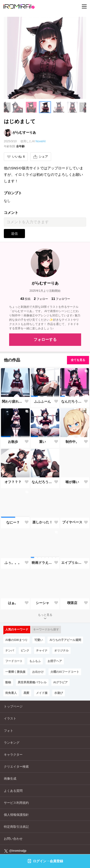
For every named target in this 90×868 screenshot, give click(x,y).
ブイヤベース (72, 522)
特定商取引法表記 (16, 827)
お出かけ (38, 672)
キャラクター (13, 755)
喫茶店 (72, 603)
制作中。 (72, 442)
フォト (9, 731)
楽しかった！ (42, 522)
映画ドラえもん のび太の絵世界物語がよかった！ (43, 563)
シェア (41, 157)
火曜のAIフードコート (65, 672)
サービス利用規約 (16, 803)
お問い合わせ (13, 839)
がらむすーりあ (24, 132)
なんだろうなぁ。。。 (72, 401)
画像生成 (10, 779)
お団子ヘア (55, 661)
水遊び (59, 693)
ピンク (25, 651)
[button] (18, 107)
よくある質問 (13, 791)
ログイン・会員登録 (45, 861)
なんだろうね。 (43, 482)
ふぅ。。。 (13, 563)
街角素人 (11, 693)
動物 (8, 682)
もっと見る (45, 617)
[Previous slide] (7, 107)
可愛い (39, 640)
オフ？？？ (13, 482)
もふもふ (35, 661)
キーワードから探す (46, 629)
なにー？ (13, 522)
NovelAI (41, 141)
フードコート (14, 661)
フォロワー (61, 299)
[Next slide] (83, 107)
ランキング (12, 743)
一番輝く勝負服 (15, 672)
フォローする (45, 340)
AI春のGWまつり (16, 640)
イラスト (10, 718)
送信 (14, 234)
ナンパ (10, 651)
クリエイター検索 (16, 767)
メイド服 (42, 693)
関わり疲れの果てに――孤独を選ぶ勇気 (13, 401)
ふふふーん (42, 401)
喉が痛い (72, 482)
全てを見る (78, 360)
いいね (16, 157)
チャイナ (42, 651)
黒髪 (26, 693)
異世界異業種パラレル (32, 682)
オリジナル (61, 651)
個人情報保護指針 (16, 815)
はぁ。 (13, 603)
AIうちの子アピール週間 (65, 640)
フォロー (41, 299)
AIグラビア (60, 682)
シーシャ (42, 603)
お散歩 (13, 442)
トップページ (13, 706)
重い (42, 442)
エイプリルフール (72, 563)
